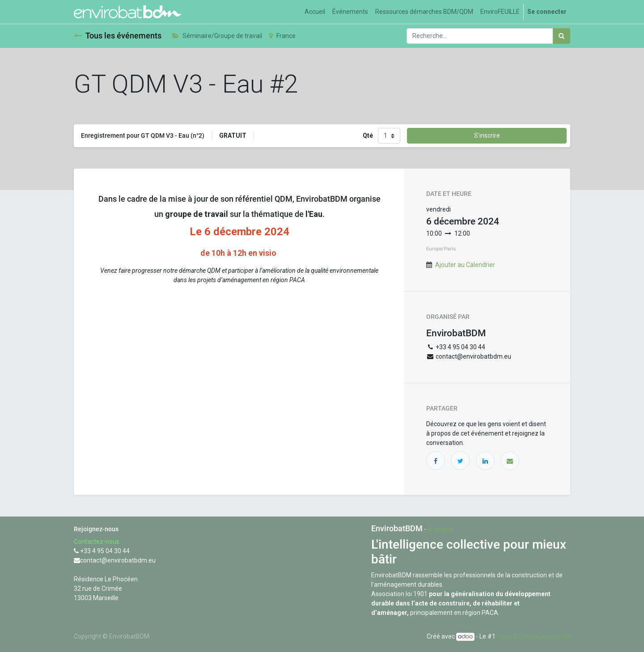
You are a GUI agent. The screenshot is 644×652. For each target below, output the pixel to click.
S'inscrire (487, 135)
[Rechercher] (561, 36)
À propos (440, 529)
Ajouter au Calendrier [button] (465, 265)
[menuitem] (315, 12)
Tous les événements (118, 36)
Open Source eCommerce (534, 636)
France (282, 36)
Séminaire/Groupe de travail (217, 36)
